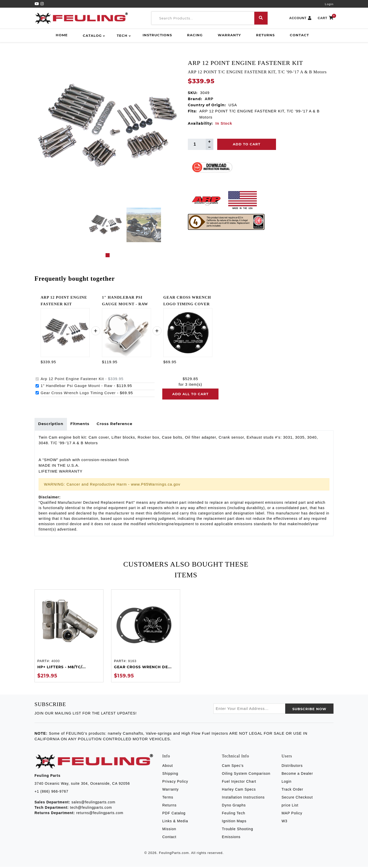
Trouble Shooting (237, 830)
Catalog (92, 36)
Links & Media (175, 822)
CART (326, 18)
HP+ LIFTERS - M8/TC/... (62, 668)
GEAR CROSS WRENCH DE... (143, 668)
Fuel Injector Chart (239, 782)
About (168, 767)
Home (62, 35)
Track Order (292, 790)
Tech (122, 36)
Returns (265, 35)
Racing (195, 35)
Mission (169, 830)
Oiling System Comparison (246, 775)
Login (329, 4)
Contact (299, 35)
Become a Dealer (297, 775)
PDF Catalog (174, 814)
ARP (209, 99)
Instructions (157, 35)
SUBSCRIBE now (309, 710)
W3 (285, 822)
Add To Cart (247, 144)
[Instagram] (42, 4)
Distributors (292, 767)
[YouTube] (37, 4)
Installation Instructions (243, 798)
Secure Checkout (297, 798)
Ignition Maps (234, 822)
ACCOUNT (301, 18)
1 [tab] (108, 255)
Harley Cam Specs (239, 790)
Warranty (229, 35)
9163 (132, 662)
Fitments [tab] (82, 425)
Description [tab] (51, 425)
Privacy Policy (175, 782)
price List (290, 806)
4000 (56, 662)
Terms (168, 798)
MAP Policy (292, 814)
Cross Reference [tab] (118, 425)
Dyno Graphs (234, 806)
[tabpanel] (105, 225)
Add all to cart (190, 394)
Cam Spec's (233, 767)
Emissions (231, 838)
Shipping (170, 775)
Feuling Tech (233, 814)
